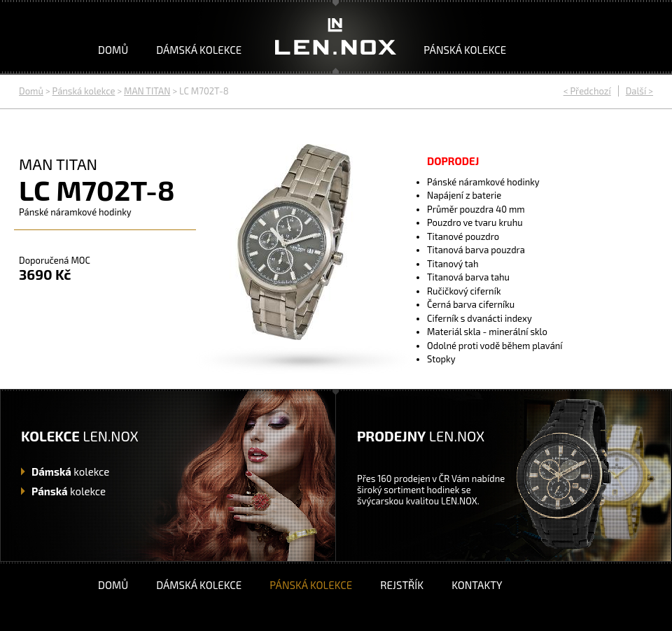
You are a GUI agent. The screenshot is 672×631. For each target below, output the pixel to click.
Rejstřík (402, 585)
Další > (639, 91)
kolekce (70, 472)
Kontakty (477, 585)
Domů (113, 50)
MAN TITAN (147, 91)
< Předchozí (587, 91)
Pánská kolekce (465, 50)
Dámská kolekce (199, 50)
